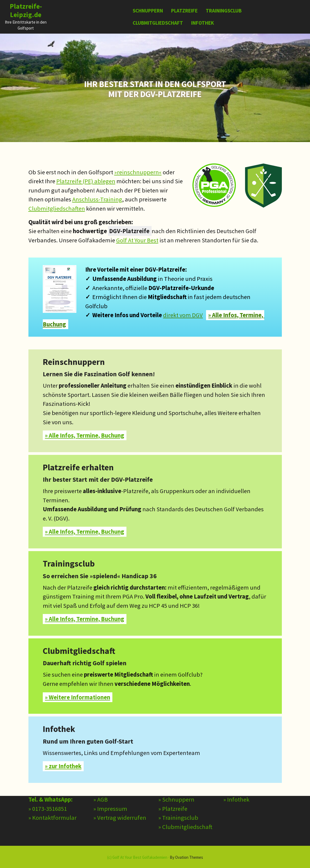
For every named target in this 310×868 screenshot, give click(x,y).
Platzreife (184, 11)
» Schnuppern (176, 777)
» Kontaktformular (53, 795)
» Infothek (236, 777)
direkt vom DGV (183, 315)
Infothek (203, 23)
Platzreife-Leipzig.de (26, 10)
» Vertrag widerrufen (120, 795)
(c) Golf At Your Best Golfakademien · (155, 857)
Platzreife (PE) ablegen (86, 181)
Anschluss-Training (97, 199)
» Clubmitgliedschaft (185, 804)
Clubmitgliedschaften (57, 208)
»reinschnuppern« (138, 172)
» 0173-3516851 (48, 786)
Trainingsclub (224, 11)
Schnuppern (148, 11)
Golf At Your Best (137, 240)
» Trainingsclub (178, 795)
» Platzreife (173, 786)
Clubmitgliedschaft (158, 23)
